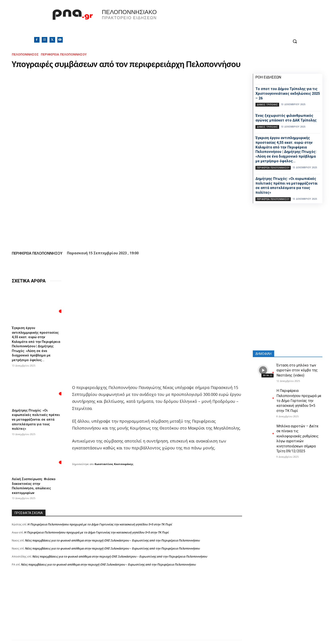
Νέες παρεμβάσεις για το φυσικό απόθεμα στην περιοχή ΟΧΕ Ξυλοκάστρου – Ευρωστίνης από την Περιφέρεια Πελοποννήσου (112, 535)
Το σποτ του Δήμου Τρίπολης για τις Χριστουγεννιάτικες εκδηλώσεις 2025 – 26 (288, 94)
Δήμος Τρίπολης (267, 105)
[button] (295, 41)
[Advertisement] (127, 604)
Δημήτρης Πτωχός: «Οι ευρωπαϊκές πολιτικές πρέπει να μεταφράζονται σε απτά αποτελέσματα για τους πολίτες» (36, 416)
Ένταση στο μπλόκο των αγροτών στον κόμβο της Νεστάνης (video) (297, 370)
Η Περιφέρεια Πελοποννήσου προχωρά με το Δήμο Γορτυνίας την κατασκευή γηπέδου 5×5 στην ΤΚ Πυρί (100, 519)
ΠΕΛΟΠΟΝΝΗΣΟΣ (25, 54)
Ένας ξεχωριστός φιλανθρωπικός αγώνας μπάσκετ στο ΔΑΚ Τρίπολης (286, 118)
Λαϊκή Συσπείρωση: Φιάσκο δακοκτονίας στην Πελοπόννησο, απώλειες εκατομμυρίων (35, 481)
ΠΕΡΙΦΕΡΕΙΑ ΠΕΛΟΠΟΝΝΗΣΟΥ (64, 54)
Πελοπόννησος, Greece (229, 21)
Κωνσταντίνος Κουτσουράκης (114, 464)
